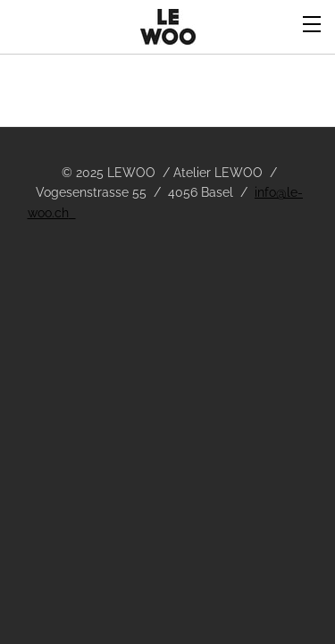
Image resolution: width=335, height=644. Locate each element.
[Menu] (313, 22)
